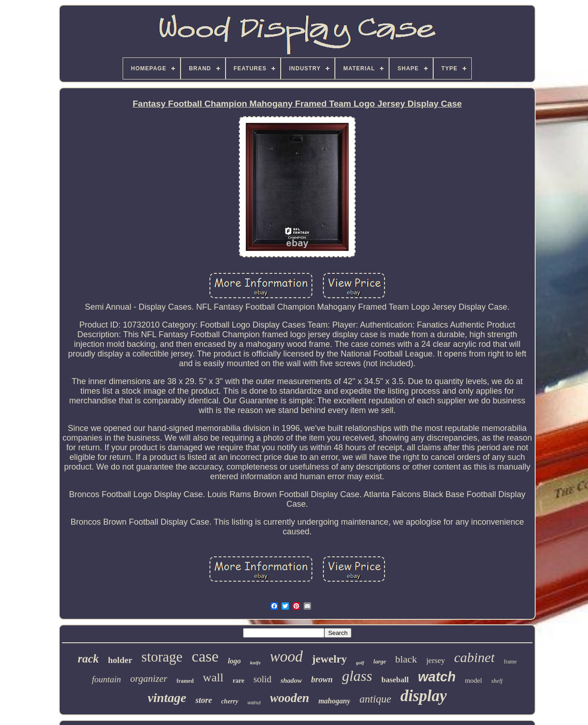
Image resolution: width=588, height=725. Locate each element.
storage (162, 657)
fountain (106, 679)
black (406, 659)
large (380, 661)
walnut (254, 703)
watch (437, 677)
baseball (395, 680)
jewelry (329, 659)
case (205, 656)
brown (322, 680)
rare (238, 681)
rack (88, 659)
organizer (149, 679)
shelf (497, 681)
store (204, 700)
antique (375, 699)
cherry (229, 701)
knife (255, 663)
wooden (290, 698)
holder (120, 660)
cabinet (474, 657)
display (423, 696)
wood (287, 657)
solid (263, 679)
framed (185, 681)
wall (213, 677)
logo (234, 661)
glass (357, 676)
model (474, 680)
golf (360, 663)
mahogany (334, 701)
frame (510, 662)
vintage (167, 698)
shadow (291, 680)
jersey (436, 660)
